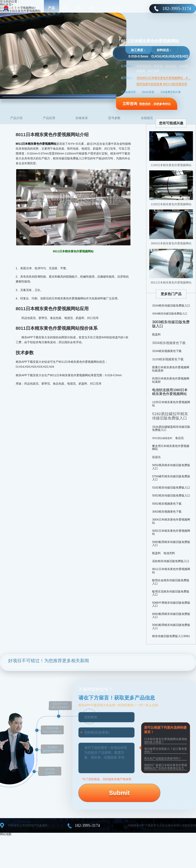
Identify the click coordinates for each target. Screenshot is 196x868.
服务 (92, 8)
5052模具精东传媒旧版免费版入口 (171, 467)
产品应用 (49, 118)
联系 (119, 8)
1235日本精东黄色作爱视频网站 (171, 204)
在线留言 (147, 118)
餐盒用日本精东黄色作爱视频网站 (171, 447)
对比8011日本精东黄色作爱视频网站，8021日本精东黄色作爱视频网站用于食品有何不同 (164, 78)
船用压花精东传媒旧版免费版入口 (171, 593)
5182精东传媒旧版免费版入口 (171, 487)
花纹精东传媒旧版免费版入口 (171, 561)
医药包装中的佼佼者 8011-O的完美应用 (162, 84)
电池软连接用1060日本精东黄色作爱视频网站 (170, 392)
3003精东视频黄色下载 (167, 512)
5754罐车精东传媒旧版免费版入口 (171, 478)
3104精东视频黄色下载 (167, 351)
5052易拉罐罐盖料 (162, 438)
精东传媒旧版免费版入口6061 (171, 636)
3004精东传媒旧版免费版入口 (170, 314)
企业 (105, 8)
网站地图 (6, 834)
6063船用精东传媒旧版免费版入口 (171, 615)
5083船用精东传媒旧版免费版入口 (171, 543)
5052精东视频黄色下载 (167, 504)
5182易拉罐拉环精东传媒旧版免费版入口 (170, 416)
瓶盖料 (156, 334)
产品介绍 (16, 118)
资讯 (78, 8)
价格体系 (82, 118)
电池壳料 (169, 553)
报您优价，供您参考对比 (147, 104)
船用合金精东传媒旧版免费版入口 (171, 582)
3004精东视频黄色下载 (169, 343)
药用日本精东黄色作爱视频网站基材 (171, 380)
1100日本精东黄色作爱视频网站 (171, 165)
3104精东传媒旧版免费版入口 (171, 306)
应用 (65, 8)
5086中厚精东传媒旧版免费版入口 (171, 604)
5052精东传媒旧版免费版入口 (171, 495)
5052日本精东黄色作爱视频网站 (171, 532)
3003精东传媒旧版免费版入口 (171, 324)
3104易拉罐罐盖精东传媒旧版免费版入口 (171, 428)
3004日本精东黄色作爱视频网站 (171, 243)
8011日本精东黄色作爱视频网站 (171, 282)
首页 (38, 8)
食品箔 (179, 438)
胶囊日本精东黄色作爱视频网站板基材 (171, 369)
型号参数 (114, 118)
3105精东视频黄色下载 (168, 359)
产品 (51, 8)
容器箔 (156, 457)
